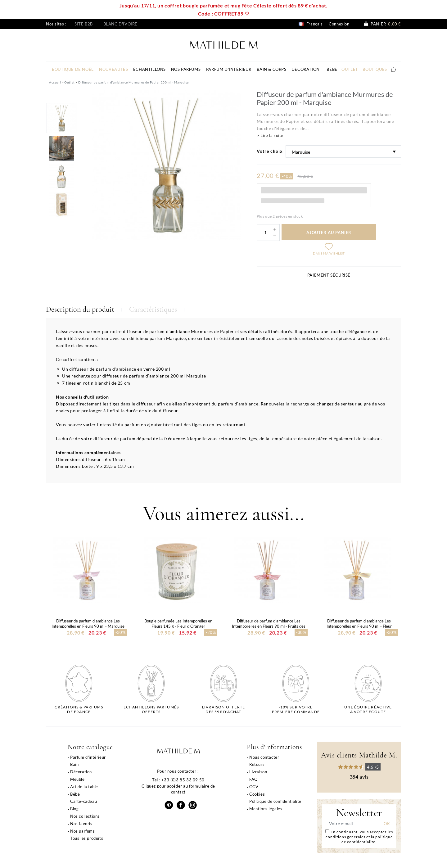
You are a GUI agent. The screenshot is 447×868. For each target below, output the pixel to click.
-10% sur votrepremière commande (296, 709)
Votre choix (270, 151)
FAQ (253, 779)
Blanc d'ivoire (120, 24)
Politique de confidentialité (275, 801)
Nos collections (85, 816)
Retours (257, 764)
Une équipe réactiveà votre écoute (368, 709)
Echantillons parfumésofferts (151, 709)
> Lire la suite (270, 135)
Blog (74, 809)
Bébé (75, 794)
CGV (254, 787)
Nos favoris (81, 824)
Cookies (257, 794)
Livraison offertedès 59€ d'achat (223, 709)
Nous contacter (264, 757)
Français (311, 24)
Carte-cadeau (84, 801)
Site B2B (84, 24)
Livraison (258, 772)
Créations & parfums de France (79, 709)
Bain (74, 764)
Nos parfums (83, 831)
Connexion (339, 24)
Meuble (77, 779)
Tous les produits (87, 838)
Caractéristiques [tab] (153, 309)
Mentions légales (266, 809)
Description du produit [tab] (80, 309)
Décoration (81, 772)
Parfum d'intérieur (88, 757)
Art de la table (84, 787)
